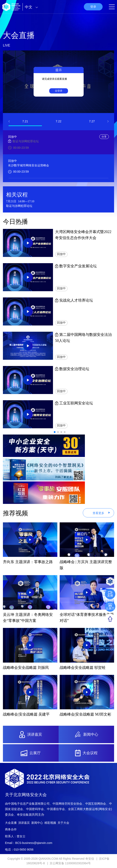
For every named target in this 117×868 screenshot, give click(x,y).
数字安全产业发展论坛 (76, 266)
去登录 (59, 91)
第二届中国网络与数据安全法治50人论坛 (84, 338)
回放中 (61, 254)
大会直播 (11, 823)
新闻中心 (37, 823)
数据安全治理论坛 (72, 369)
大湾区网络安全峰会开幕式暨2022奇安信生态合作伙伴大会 (83, 235)
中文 (32, 7)
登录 (93, 7)
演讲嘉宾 (24, 823)
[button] (9, 121)
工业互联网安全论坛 (74, 403)
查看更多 (98, 513)
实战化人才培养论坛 (74, 300)
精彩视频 (50, 823)
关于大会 (63, 823)
